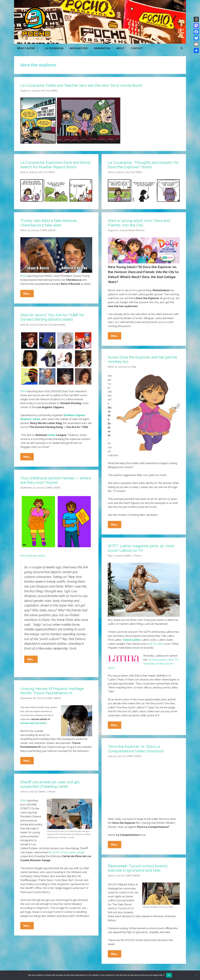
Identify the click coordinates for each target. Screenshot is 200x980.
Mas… (29, 294)
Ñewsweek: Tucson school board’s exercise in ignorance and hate (138, 868)
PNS (24, 276)
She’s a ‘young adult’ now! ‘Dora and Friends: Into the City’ (139, 223)
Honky (51, 435)
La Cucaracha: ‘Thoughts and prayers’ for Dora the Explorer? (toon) (143, 165)
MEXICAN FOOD (79, 48)
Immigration (102, 48)
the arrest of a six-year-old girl (66, 852)
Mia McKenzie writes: (33, 556)
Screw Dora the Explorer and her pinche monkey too (142, 359)
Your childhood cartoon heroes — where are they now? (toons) (56, 480)
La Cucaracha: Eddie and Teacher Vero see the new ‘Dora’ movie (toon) (81, 85)
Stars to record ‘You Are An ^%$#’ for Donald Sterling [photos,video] (52, 317)
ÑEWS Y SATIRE (30, 48)
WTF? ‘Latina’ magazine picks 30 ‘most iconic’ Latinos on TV (141, 548)
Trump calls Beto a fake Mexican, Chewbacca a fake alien (49, 223)
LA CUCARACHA (54, 48)
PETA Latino (157, 644)
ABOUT (120, 48)
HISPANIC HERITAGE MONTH (33, 723)
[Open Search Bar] (182, 48)
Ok (169, 975)
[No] (196, 975)
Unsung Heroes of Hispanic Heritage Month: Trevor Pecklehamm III (52, 691)
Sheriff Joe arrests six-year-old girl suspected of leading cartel (50, 784)
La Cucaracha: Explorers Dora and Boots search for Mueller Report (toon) (55, 165)
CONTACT (137, 48)
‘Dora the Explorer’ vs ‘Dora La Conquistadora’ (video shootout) (136, 749)
